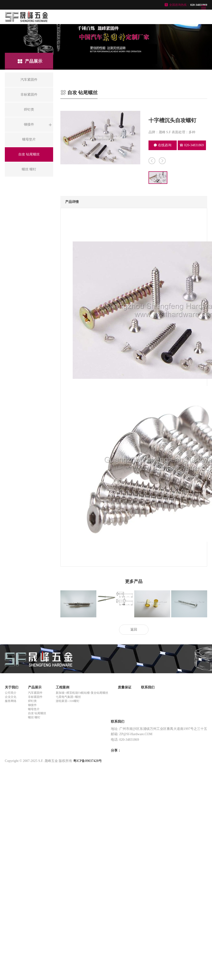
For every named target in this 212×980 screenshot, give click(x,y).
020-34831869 (192, 145)
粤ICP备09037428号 (88, 761)
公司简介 (11, 693)
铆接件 (32, 705)
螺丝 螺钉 (34, 717)
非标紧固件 (35, 697)
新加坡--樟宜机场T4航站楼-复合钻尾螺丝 (82, 693)
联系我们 (148, 687)
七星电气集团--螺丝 (68, 697)
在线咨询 (163, 145)
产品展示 (35, 687)
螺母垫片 (34, 709)
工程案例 (63, 687)
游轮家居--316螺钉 (68, 701)
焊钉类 (32, 701)
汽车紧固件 (35, 693)
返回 (134, 630)
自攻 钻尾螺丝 (37, 713)
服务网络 (11, 701)
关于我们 (12, 687)
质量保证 (125, 687)
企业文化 (11, 697)
